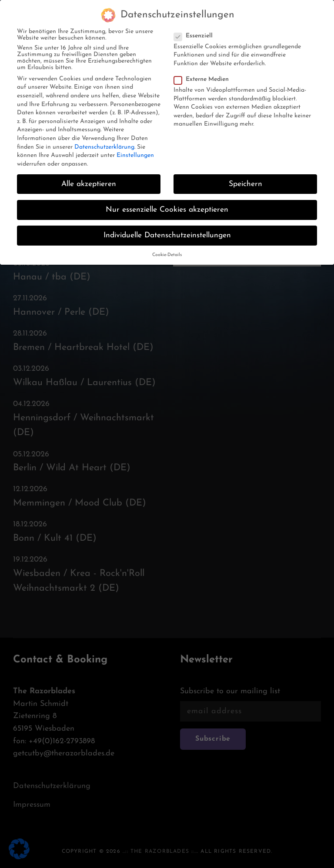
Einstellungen (135, 149)
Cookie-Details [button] (167, 248)
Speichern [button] (245, 178)
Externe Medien (204, 73)
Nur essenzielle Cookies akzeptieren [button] (167, 203)
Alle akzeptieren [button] (89, 178)
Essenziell (196, 29)
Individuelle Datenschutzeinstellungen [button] (167, 229)
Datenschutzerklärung (104, 141)
